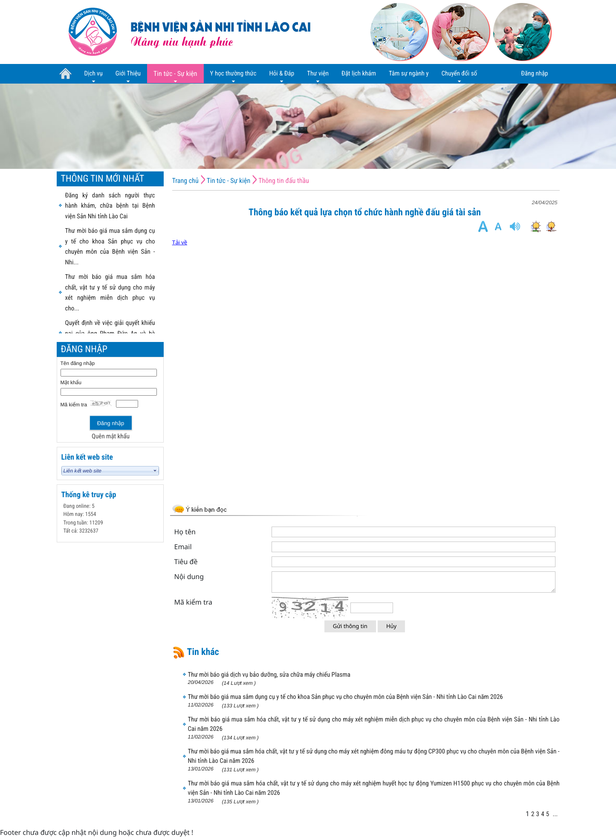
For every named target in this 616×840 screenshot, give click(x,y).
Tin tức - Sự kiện (229, 181)
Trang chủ (185, 181)
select (155, 471)
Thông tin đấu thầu (284, 181)
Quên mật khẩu (111, 436)
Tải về (180, 242)
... (555, 814)
